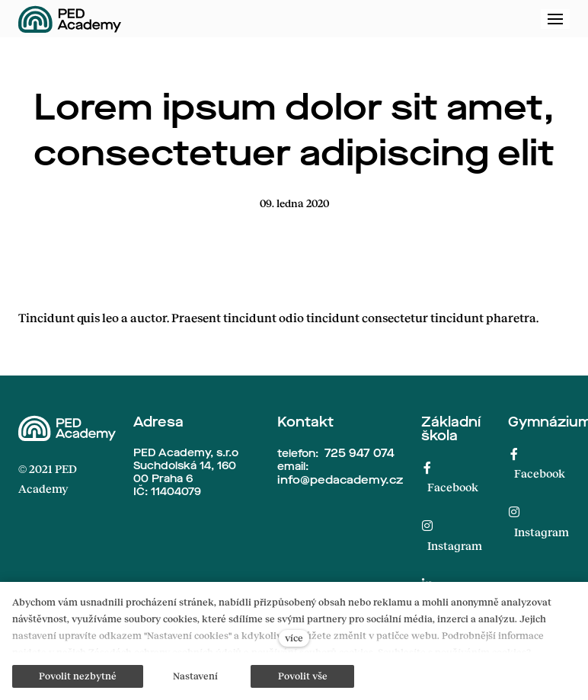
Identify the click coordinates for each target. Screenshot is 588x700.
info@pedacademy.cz (340, 480)
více (294, 638)
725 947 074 (360, 453)
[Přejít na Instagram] (452, 536)
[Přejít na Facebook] (452, 477)
